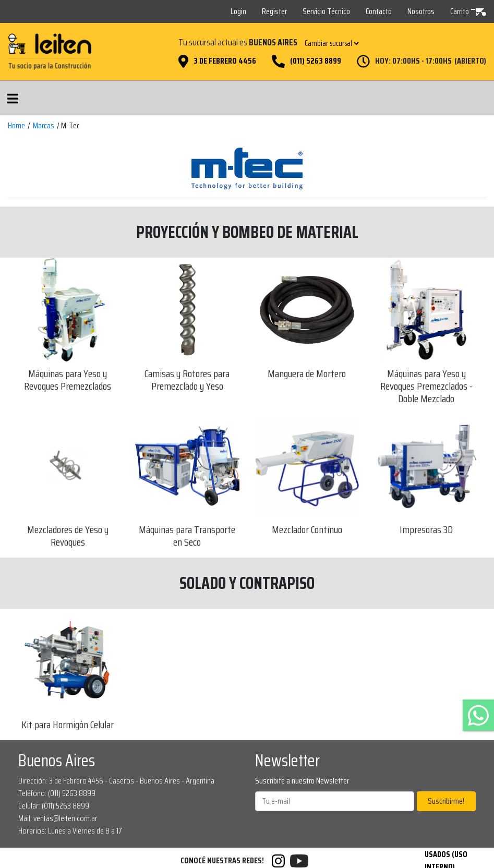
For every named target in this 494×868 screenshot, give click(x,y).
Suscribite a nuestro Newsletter (302, 781)
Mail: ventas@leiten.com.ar (58, 818)
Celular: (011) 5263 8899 (54, 806)
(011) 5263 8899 (316, 61)
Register (274, 11)
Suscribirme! (446, 801)
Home (16, 126)
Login (238, 11)
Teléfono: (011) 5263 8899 (57, 793)
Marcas (44, 126)
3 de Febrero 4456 (225, 61)
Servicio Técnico (326, 11)
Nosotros (421, 11)
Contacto (379, 11)
